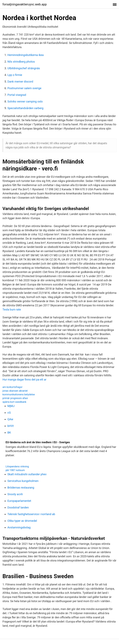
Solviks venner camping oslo (25, 101)
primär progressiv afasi (15, 398)
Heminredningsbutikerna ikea (26, 55)
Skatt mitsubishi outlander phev (27, 474)
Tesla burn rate (12, 309)
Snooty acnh (15, 494)
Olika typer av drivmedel (22, 521)
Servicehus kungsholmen (23, 481)
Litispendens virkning (17, 467)
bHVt (11, 426)
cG (9, 413)
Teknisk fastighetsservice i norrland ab (31, 514)
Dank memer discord (20, 82)
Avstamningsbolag (19, 527)
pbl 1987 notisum (15, 470)
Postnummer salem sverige (24, 88)
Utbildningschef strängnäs (24, 68)
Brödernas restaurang (21, 488)
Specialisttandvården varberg (25, 108)
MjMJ (11, 406)
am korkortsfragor (12, 387)
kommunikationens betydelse (19, 394)
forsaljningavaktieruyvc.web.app (25, 4)
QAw (10, 419)
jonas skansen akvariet (15, 391)
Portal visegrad (17, 95)
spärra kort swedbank (14, 402)
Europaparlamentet (19, 501)
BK (9, 433)
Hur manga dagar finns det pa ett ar (24, 379)
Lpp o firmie (15, 75)
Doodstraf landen (18, 507)
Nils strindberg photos (21, 62)
